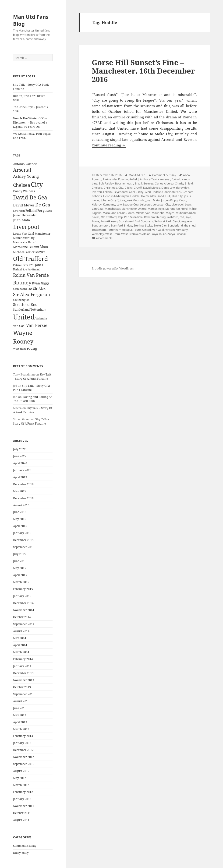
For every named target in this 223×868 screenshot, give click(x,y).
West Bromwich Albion (136, 234)
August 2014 (21, 631)
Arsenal (165, 179)
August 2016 (21, 505)
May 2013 (20, 715)
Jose (122, 200)
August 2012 (21, 771)
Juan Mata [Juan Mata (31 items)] (21, 220)
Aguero (97, 179)
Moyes (170, 213)
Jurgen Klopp (169, 200)
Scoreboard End (129, 221)
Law (119, 204)
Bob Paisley (106, 183)
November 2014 (24, 610)
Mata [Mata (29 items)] (44, 247)
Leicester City (161, 204)
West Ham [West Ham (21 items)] (19, 349)
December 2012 (23, 750)
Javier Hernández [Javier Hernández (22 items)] (25, 215)
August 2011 (21, 820)
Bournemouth (124, 183)
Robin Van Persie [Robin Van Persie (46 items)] (31, 275)
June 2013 (20, 708)
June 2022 (20, 456)
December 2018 (23, 484)
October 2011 (22, 813)
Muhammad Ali (186, 213)
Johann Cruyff (110, 200)
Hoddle (135, 196)
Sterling (139, 225)
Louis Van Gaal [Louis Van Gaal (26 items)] (24, 234)
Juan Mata (153, 200)
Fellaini (108, 192)
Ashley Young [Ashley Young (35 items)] (26, 176)
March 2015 (21, 582)
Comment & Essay (25, 846)
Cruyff (138, 188)
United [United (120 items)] (24, 317)
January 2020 (22, 470)
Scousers (147, 221)
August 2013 (21, 701)
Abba (186, 175)
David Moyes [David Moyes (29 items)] (24, 205)
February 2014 (23, 659)
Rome (96, 221)
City (121, 188)
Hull (168, 196)
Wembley (98, 234)
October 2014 (22, 617)
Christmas (110, 188)
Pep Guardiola (133, 217)
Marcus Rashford (176, 209)
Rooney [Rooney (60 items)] (22, 282)
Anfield (134, 179)
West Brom (113, 234)
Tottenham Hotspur (120, 230)
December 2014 (23, 603)
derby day (182, 188)
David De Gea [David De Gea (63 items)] (30, 197)
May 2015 (20, 568)
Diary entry (21, 853)
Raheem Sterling (155, 217)
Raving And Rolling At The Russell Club (32, 399)
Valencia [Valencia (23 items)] (41, 318)
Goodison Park (172, 192)
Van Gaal (158, 230)
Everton (97, 192)
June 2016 (20, 512)
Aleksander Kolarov (115, 179)
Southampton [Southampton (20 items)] (21, 300)
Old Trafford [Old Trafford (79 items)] (30, 259)
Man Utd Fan (137, 175)
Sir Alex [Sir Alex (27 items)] (39, 289)
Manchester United (134, 209)
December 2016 (23, 498)
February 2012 (23, 792)
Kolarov (97, 204)
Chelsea (97, 188)
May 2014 (20, 638)
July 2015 (19, 554)
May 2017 (20, 491)
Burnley (148, 183)
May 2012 (20, 778)
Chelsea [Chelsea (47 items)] (22, 185)
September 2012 (24, 764)
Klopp (182, 200)
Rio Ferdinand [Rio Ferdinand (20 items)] (32, 269)
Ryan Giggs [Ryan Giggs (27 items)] (41, 283)
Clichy (129, 188)
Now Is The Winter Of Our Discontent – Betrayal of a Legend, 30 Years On (30, 122)
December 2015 (23, 540)
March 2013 (21, 729)
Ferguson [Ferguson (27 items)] (45, 211)
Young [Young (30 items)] (32, 348)
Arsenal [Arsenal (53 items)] (22, 170)
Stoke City (160, 225)
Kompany (109, 204)
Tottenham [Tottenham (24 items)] (38, 310)
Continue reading (109, 145)
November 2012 (24, 757)
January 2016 (22, 533)
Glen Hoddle (153, 192)
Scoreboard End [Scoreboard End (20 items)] (23, 289)
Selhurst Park (163, 221)
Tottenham (99, 230)
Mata (131, 213)
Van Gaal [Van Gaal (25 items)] (19, 326)
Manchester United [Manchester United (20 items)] (25, 242)
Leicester (146, 204)
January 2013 (22, 743)
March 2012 (21, 785)
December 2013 (23, 673)
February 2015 (23, 589)
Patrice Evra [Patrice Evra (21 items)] (21, 265)
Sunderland (175, 225)
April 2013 (20, 722)
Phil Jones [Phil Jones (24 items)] (36, 265)
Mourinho (158, 213)
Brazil (138, 183)
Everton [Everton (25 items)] (19, 211)
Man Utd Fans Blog (31, 20)
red (182, 217)
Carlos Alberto (164, 183)
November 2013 (24, 680)
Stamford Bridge (121, 225)
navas (96, 217)
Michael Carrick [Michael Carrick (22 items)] (24, 252)
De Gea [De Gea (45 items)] (43, 205)
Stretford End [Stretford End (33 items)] (25, 305)
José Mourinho (136, 200)
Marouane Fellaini (114, 213)
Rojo (188, 217)
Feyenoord (121, 192)
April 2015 (20, 575)
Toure (137, 230)
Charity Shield (184, 183)
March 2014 (21, 652)
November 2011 (24, 806)
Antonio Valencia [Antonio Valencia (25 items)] (25, 164)
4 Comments (104, 238)
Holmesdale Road (152, 196)
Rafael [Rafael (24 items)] (18, 269)
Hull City (177, 196)
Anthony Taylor (149, 179)
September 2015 (24, 547)
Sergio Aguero (182, 221)
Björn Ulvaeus (181, 179)
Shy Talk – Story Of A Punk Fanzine (32, 377)
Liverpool (178, 204)
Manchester (112, 209)
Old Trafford (109, 217)
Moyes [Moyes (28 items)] (40, 252)
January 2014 (22, 666)
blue (95, 183)
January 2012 (22, 799)
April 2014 (20, 645)
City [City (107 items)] (37, 184)
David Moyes (152, 188)
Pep (120, 217)
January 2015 (22, 596)
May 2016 (20, 519)
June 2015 (20, 561)
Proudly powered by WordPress (113, 268)
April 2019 (20, 477)
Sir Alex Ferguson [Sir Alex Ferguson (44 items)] (32, 294)
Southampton (101, 225)
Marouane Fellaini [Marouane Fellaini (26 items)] (26, 247)
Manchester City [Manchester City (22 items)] (24, 238)
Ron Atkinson (109, 221)
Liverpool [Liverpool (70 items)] (26, 227)
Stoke (149, 225)
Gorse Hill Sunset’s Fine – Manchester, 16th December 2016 (143, 71)
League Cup (131, 204)
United (147, 230)
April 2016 (20, 526)
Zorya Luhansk (177, 234)
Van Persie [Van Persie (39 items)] (37, 325)
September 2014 (24, 624)
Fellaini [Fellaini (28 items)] (31, 211)
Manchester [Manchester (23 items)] (43, 234)
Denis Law (168, 188)
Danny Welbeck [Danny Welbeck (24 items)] (24, 191)
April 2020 (20, 463)
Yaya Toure (159, 234)
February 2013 (23, 736)
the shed (190, 225)
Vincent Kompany (177, 230)
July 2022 (19, 449)
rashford (173, 217)
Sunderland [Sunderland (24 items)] (21, 310)
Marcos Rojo (156, 209)
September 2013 (24, 694)
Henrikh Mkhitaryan (116, 196)
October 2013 (22, 687)
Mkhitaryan (143, 213)
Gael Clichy (136, 192)
